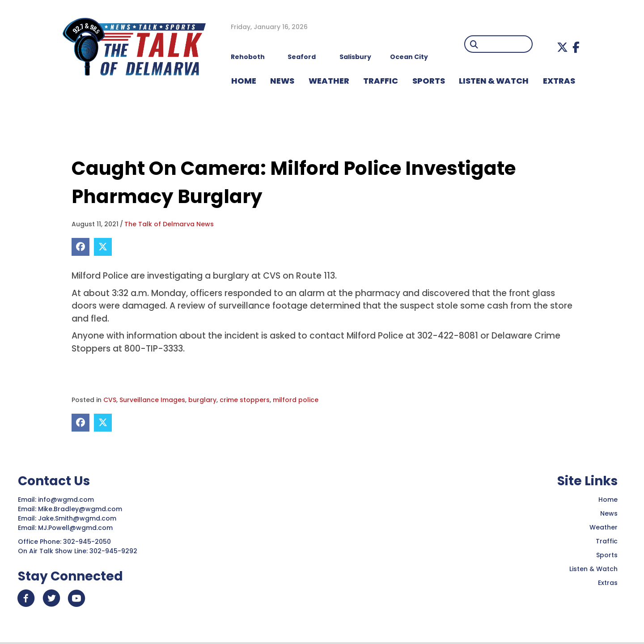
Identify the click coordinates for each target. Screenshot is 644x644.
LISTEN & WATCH (494, 81)
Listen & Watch (593, 569)
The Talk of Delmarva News (169, 224)
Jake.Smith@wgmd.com (78, 518)
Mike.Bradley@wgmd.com (80, 509)
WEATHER (329, 81)
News (609, 513)
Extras (608, 583)
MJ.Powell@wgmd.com (77, 528)
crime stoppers (245, 400)
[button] (562, 47)
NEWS (282, 81)
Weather (604, 527)
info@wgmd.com (67, 500)
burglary (202, 400)
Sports (429, 81)
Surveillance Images (152, 400)
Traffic (607, 541)
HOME (244, 81)
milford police (296, 400)
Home (608, 500)
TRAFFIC (381, 81)
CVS (110, 400)
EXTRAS (559, 81)
